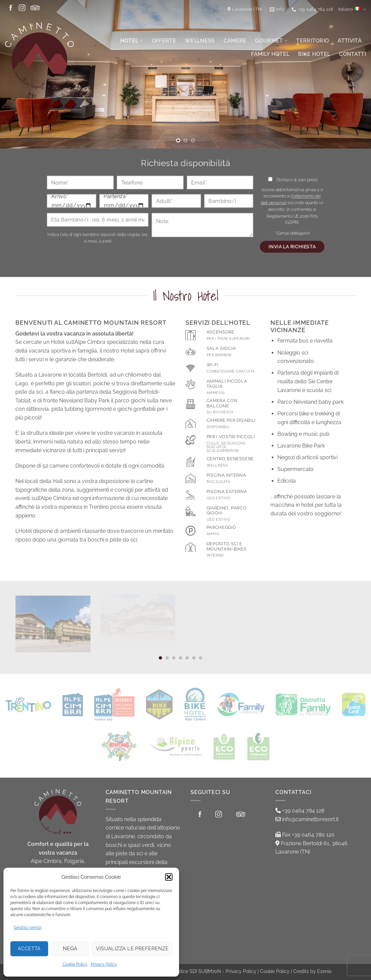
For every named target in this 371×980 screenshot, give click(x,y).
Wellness (200, 41)
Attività (350, 41)
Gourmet (271, 41)
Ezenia (324, 971)
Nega (70, 949)
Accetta (29, 949)
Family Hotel (270, 54)
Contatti (352, 54)
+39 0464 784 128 (300, 811)
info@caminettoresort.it (307, 819)
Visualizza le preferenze (132, 949)
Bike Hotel (314, 54)
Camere (235, 41)
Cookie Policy (75, 964)
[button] (169, 877)
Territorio (313, 41)
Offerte (164, 41)
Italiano (352, 10)
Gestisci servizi (28, 927)
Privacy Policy (104, 964)
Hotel (132, 41)
